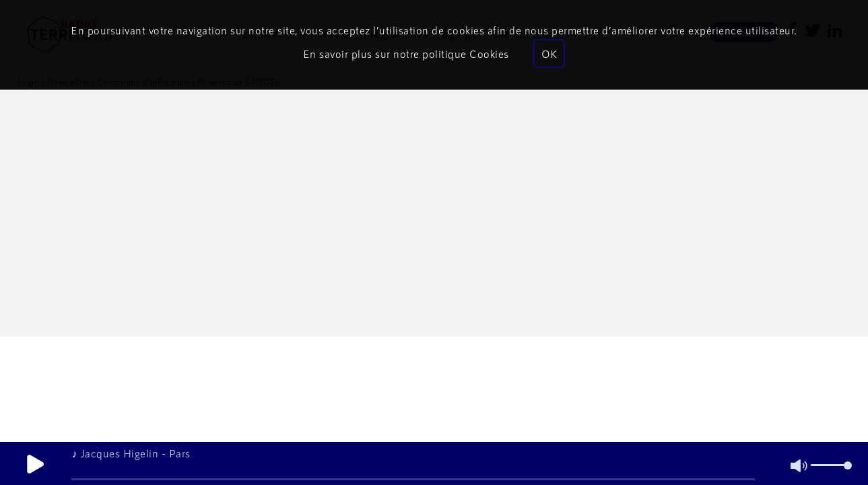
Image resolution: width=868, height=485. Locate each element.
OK (549, 54)
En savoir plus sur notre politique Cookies (406, 54)
